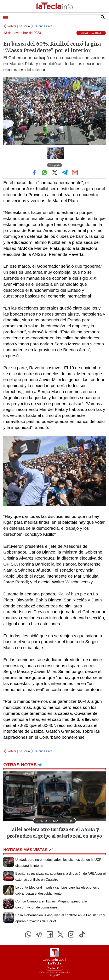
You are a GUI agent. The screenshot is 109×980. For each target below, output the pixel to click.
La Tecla (24, 26)
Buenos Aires (44, 26)
